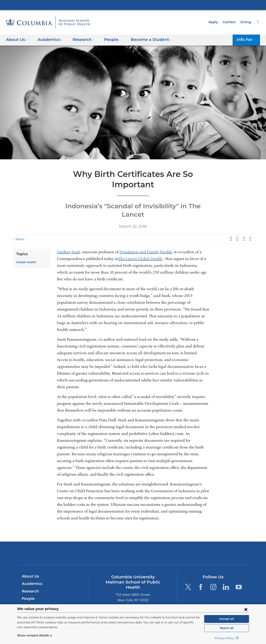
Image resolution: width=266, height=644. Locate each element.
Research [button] (81, 40)
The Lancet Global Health (141, 240)
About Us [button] (17, 40)
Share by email (250, 220)
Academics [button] (48, 40)
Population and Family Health (146, 233)
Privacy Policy (227, 638)
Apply (215, 22)
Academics (31, 565)
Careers (28, 595)
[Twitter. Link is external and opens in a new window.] (188, 568)
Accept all (227, 619)
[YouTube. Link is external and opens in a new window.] (239, 568)
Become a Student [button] (145, 40)
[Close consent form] (246, 609)
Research (30, 573)
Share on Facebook (231, 220)
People (28, 580)
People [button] (108, 40)
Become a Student (37, 588)
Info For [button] (247, 40)
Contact (230, 22)
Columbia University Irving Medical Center (133, 5)
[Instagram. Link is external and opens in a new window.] (213, 568)
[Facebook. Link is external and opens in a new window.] (201, 568)
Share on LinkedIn (244, 220)
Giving (246, 22)
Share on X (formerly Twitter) (237, 220)
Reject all (226, 628)
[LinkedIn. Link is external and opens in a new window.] (226, 568)
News (19, 221)
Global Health (25, 244)
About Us (30, 558)
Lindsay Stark (68, 233)
